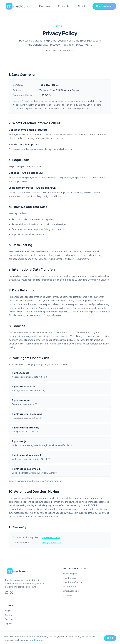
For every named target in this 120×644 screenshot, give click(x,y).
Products (65, 6)
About (81, 6)
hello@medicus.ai (51, 542)
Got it (110, 638)
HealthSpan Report (72, 582)
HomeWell (68, 595)
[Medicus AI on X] (12, 592)
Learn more (40, 640)
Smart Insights (70, 573)
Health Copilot (70, 578)
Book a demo (104, 6)
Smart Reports (70, 586)
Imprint (8, 624)
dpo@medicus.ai (51, 537)
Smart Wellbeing (71, 591)
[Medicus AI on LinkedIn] (7, 592)
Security (9, 619)
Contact (9, 615)
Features (46, 6)
